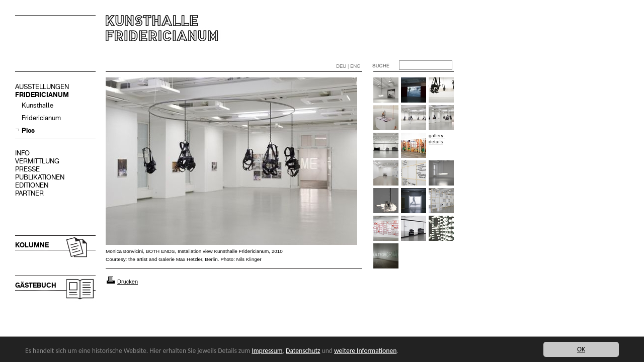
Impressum (267, 351)
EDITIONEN (32, 185)
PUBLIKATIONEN (40, 177)
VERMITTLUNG (37, 161)
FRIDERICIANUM (42, 95)
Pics (28, 130)
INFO (22, 153)
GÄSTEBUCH (36, 285)
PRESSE (27, 169)
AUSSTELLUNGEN (42, 87)
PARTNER (29, 193)
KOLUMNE (32, 245)
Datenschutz (303, 351)
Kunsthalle (37, 105)
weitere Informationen (365, 351)
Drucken (128, 282)
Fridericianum (41, 118)
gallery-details (437, 139)
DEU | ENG (348, 66)
